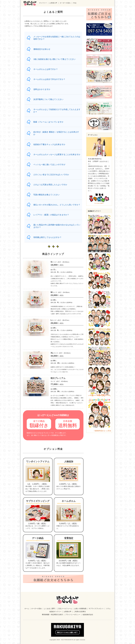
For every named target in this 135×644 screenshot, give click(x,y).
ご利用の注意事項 (80, 612)
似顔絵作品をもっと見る (103, 431)
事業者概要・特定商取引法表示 (52, 615)
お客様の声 (53, 3)
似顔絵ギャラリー (55, 612)
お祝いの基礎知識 (80, 609)
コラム (108, 609)
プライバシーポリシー (73, 615)
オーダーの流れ (65, 3)
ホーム (27, 609)
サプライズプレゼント (96, 609)
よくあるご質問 (49, 609)
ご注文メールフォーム (64, 609)
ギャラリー (43, 3)
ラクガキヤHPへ (99, 198)
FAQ (75, 3)
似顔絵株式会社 (88, 615)
